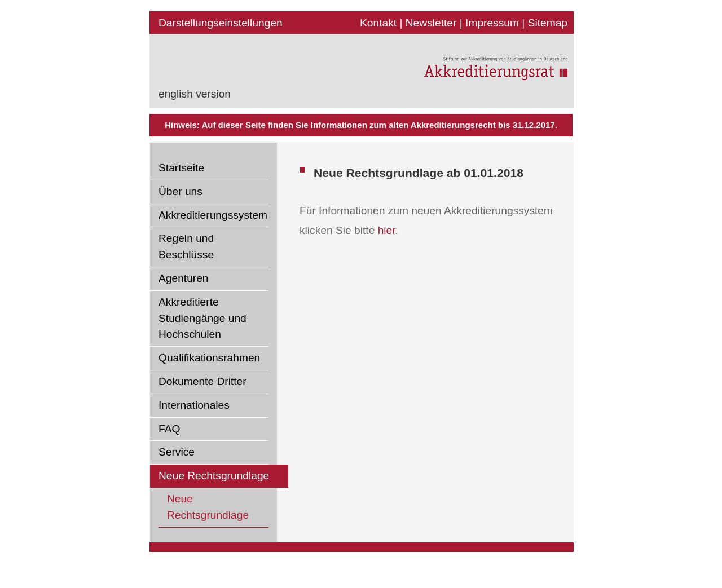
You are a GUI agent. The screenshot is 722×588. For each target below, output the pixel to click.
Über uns (180, 191)
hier (387, 230)
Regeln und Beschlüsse (186, 246)
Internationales (194, 405)
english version (195, 94)
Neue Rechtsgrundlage (214, 476)
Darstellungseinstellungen (221, 23)
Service (177, 452)
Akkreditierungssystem (213, 215)
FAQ (169, 429)
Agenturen (184, 278)
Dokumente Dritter (202, 381)
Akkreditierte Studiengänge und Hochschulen (202, 318)
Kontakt (378, 23)
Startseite (181, 168)
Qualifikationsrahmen (209, 358)
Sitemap (548, 23)
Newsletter (431, 23)
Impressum (492, 23)
